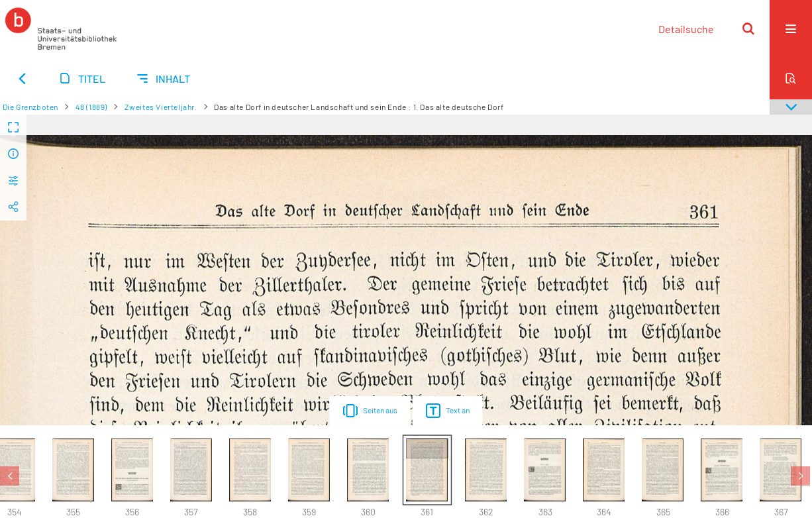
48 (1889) (91, 107)
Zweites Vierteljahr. (161, 107)
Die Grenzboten (30, 107)
